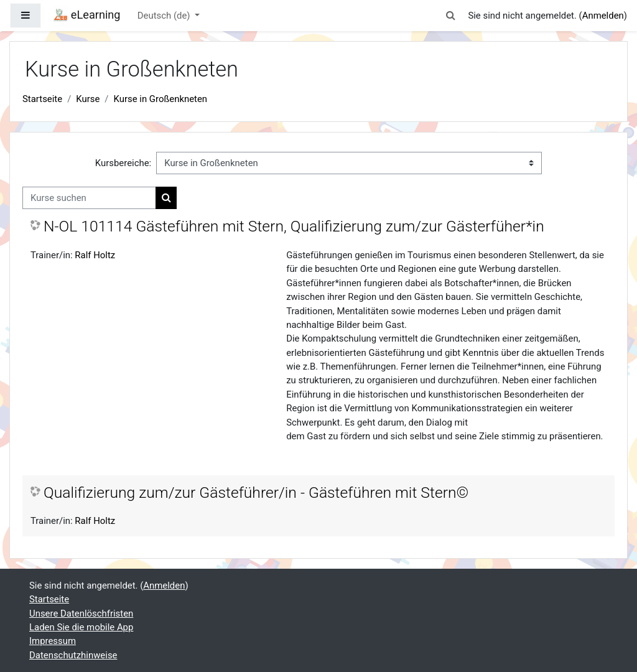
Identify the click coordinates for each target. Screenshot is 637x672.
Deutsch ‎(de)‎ (165, 16)
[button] (450, 16)
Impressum (53, 641)
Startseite (42, 99)
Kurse (88, 99)
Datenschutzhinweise (73, 655)
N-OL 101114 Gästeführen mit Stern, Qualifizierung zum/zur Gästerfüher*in (294, 226)
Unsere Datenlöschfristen (81, 614)
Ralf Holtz (95, 255)
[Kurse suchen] (89, 198)
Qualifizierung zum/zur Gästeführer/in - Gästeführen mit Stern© (256, 492)
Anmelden (603, 16)
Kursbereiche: (123, 163)
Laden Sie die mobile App (81, 627)
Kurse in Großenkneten (161, 99)
